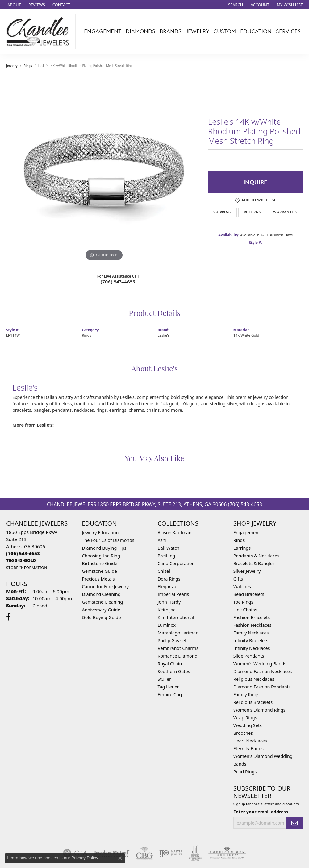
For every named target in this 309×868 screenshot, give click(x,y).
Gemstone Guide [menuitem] (99, 571)
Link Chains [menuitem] (245, 610)
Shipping (222, 212)
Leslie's (164, 335)
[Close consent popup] (120, 858)
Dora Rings (169, 579)
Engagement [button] (103, 31)
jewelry (12, 66)
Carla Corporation (176, 563)
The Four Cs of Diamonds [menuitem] (108, 540)
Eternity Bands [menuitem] (248, 748)
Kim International (176, 617)
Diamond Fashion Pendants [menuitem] (262, 687)
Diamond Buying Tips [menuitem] (104, 548)
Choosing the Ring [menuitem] (101, 556)
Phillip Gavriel (172, 641)
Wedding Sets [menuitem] (248, 725)
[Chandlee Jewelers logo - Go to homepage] (39, 32)
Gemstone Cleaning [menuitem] (102, 602)
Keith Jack (168, 610)
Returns (252, 212)
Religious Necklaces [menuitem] (254, 679)
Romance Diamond (178, 656)
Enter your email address (261, 812)
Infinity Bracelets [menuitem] (251, 641)
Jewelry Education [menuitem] (100, 533)
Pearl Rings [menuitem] (245, 772)
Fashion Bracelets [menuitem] (252, 617)
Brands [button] (171, 31)
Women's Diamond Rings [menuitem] (259, 710)
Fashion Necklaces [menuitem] (253, 625)
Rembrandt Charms (178, 648)
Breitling (167, 556)
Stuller (164, 679)
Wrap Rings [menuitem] (245, 718)
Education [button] (256, 31)
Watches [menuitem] (242, 587)
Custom (225, 31)
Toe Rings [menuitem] (243, 602)
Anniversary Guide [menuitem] (101, 610)
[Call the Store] (23, 553)
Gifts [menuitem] (238, 579)
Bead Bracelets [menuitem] (249, 594)
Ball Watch (169, 548)
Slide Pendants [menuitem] (249, 656)
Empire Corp (171, 694)
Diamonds (140, 31)
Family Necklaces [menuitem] (251, 633)
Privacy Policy (85, 858)
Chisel (164, 571)
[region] (104, 170)
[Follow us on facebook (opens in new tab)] (8, 617)
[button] (235, 5)
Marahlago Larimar (178, 633)
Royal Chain (170, 664)
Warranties (285, 212)
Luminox (167, 625)
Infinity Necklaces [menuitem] (252, 648)
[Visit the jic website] (195, 853)
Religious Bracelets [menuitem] (253, 702)
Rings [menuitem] (239, 540)
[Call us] (21, 560)
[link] (14, 5)
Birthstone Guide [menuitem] (100, 563)
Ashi (162, 540)
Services (288, 31)
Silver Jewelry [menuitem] (247, 571)
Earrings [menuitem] (242, 548)
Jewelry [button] (198, 31)
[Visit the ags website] (227, 853)
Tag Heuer (168, 687)
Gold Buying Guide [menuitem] (101, 617)
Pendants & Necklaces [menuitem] (256, 556)
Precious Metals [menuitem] (98, 579)
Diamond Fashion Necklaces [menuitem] (263, 671)
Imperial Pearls (173, 594)
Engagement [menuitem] (247, 533)
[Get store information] (27, 568)
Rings (28, 66)
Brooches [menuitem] (243, 733)
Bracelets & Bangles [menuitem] (254, 563)
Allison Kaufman (175, 533)
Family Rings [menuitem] (246, 694)
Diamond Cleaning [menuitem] (101, 594)
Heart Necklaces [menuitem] (250, 741)
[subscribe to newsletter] (294, 823)
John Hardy (169, 602)
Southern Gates (174, 671)
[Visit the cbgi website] (144, 853)
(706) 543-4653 (118, 282)
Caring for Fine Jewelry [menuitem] (105, 587)
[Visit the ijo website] (171, 853)
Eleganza (167, 587)
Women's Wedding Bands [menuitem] (260, 664)
